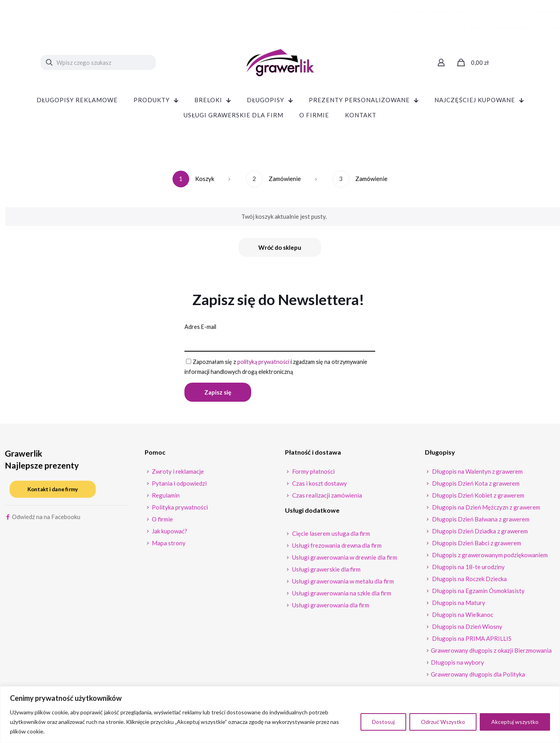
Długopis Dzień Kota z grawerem (475, 486)
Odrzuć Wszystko (443, 722)
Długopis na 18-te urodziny (468, 570)
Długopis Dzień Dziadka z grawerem (479, 534)
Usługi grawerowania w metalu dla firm (342, 584)
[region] (280, 715)
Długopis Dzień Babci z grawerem (476, 546)
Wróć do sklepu (280, 247)
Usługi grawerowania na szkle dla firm (341, 596)
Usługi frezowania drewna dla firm (336, 548)
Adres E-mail (201, 327)
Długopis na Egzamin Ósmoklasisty (478, 593)
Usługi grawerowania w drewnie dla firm (344, 560)
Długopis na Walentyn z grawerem (477, 474)
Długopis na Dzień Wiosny (467, 629)
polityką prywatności (267, 363)
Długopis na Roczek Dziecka (469, 582)
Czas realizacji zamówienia (327, 498)
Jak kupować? (169, 534)
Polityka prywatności (179, 510)
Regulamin (165, 498)
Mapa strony (168, 546)
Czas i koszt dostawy (319, 486)
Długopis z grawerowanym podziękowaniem (489, 558)
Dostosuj (383, 722)
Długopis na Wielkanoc (462, 617)
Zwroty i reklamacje (177, 474)
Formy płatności (313, 474)
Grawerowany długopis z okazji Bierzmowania (491, 653)
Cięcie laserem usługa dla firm (330, 536)
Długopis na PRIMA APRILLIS (471, 641)
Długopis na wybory (457, 665)
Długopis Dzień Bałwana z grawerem (480, 522)
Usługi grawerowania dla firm (330, 608)
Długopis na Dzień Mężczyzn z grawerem (485, 510)
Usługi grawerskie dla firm (326, 572)
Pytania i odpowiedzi (179, 486)
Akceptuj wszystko (515, 722)
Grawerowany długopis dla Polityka (478, 677)
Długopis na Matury (458, 605)
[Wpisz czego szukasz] (98, 62)
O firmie (162, 522)
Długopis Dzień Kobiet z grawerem (478, 498)
